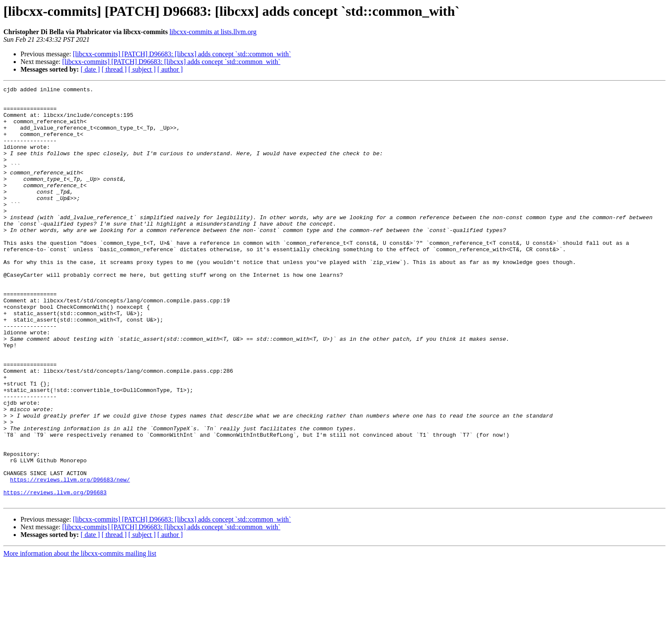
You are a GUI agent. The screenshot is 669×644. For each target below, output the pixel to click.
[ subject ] (142, 69)
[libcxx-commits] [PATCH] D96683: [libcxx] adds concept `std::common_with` (182, 54)
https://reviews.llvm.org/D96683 (55, 574)
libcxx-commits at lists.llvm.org (213, 32)
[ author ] (170, 69)
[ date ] (90, 69)
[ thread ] (114, 69)
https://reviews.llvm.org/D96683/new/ (70, 559)
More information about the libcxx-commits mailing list (80, 637)
